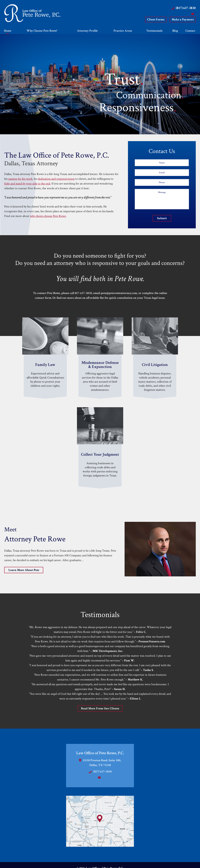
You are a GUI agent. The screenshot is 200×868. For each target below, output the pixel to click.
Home (8, 31)
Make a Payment (183, 19)
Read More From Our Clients (100, 708)
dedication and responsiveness (56, 179)
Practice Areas (123, 31)
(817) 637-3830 (186, 8)
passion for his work (20, 179)
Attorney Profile (87, 31)
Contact (191, 31)
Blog (175, 31)
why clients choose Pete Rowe (48, 216)
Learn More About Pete (24, 570)
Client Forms (156, 19)
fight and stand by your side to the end (27, 184)
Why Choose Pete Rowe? (42, 31)
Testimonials (154, 31)
